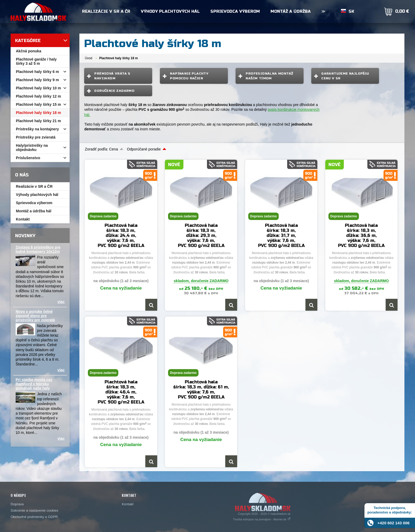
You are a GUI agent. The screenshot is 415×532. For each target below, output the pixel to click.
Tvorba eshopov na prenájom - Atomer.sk (262, 519)
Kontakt (128, 504)
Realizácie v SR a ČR (106, 11)
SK (351, 11)
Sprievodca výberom (235, 11)
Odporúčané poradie (144, 149)
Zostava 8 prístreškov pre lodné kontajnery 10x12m (38, 249)
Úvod (88, 58)
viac (61, 302)
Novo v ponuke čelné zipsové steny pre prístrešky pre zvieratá (35, 316)
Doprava (17, 504)
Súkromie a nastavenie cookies (34, 510)
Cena (113, 149)
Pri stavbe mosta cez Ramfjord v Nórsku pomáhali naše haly (34, 384)
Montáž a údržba (291, 11)
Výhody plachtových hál (170, 11)
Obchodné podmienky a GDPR (34, 517)
